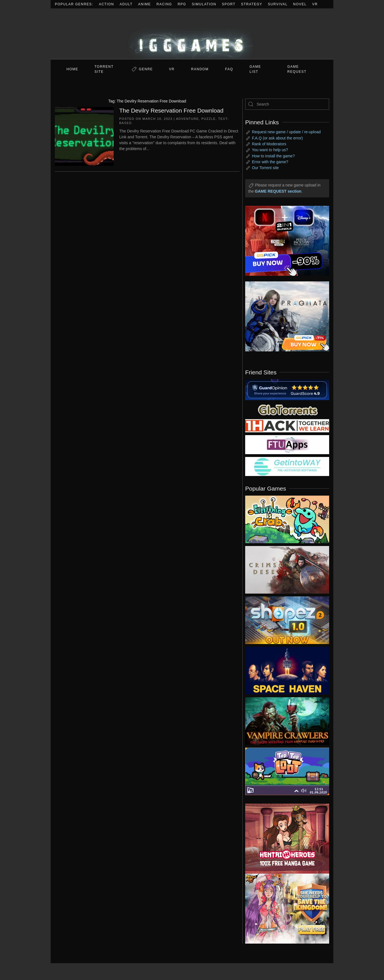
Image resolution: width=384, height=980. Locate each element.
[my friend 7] (287, 466)
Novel (300, 4)
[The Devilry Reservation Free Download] (84, 136)
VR (315, 4)
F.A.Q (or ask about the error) (277, 138)
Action (106, 4)
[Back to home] (192, 34)
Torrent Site (104, 69)
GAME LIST (255, 69)
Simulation (204, 4)
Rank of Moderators (269, 144)
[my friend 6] (287, 444)
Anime (145, 4)
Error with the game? (270, 162)
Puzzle (208, 119)
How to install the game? (273, 156)
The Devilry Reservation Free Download (171, 110)
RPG (182, 4)
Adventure (187, 119)
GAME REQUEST (297, 69)
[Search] (287, 104)
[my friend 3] (287, 425)
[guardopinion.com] (287, 389)
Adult (126, 4)
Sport (229, 4)
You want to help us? (270, 150)
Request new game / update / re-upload (286, 132)
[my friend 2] (287, 409)
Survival (278, 4)
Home (72, 69)
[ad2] (284, 839)
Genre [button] (146, 69)
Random (200, 69)
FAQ (229, 69)
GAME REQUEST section (278, 191)
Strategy (252, 4)
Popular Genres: (74, 4)
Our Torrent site (265, 168)
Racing (164, 4)
